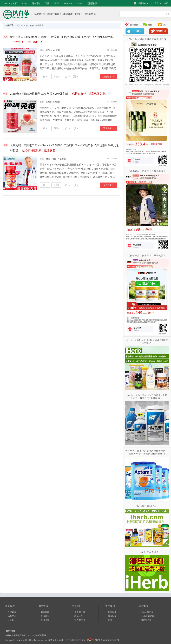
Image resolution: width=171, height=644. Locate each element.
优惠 (5, 37)
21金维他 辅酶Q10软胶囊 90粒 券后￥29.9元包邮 (60, 94)
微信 (150, 25)
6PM (80, 3)
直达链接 (108, 77)
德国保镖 (92, 3)
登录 (157, 3)
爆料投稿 (140, 3)
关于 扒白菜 (80, 612)
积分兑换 (45, 620)
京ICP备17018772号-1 (76, 640)
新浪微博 (134, 25)
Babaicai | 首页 (9, 3)
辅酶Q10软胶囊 (53, 50)
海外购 (36, 3)
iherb (25, 3)
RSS (165, 25)
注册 (166, 3)
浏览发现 (10, 606)
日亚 (47, 3)
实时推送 (143, 606)
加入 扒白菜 (80, 620)
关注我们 (110, 606)
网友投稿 (43, 606)
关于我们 (77, 606)
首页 (18, 25)
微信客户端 (146, 620)
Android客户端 (148, 616)
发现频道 (12, 612)
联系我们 (78, 616)
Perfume (68, 3)
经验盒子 (12, 620)
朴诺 (48, 159)
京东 (57, 3)
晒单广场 (12, 616)
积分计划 (45, 616)
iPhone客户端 (147, 612)
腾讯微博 (112, 616)
